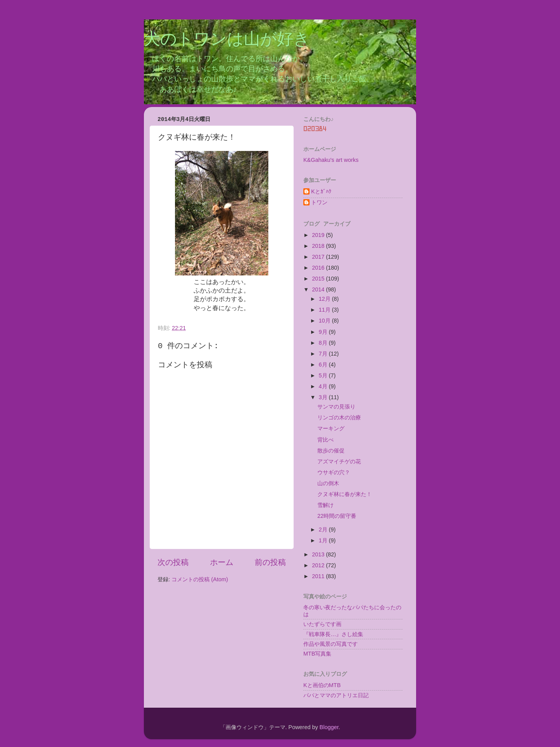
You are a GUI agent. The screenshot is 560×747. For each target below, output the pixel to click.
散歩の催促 (331, 451)
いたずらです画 (322, 624)
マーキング (331, 428)
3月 (324, 397)
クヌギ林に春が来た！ (345, 494)
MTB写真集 (317, 654)
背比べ (325, 440)
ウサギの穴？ (334, 472)
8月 (324, 343)
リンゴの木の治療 (339, 417)
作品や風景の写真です (331, 644)
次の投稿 (173, 562)
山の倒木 (328, 483)
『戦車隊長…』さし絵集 (333, 634)
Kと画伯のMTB (322, 685)
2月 (324, 530)
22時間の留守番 (337, 516)
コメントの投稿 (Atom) (200, 579)
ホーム (222, 562)
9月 (324, 332)
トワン (319, 202)
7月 (324, 354)
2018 (319, 246)
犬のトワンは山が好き (227, 40)
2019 (319, 235)
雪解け (325, 505)
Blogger (329, 727)
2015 (319, 279)
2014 (319, 289)
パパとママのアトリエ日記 (336, 695)
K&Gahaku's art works (331, 160)
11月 (325, 310)
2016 (319, 268)
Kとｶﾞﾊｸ (321, 191)
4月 (324, 386)
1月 (324, 540)
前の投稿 (270, 562)
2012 (319, 565)
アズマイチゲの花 (339, 461)
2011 (319, 576)
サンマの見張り (336, 407)
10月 (325, 321)
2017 (319, 257)
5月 (324, 375)
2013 (319, 554)
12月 (325, 299)
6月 (324, 365)
